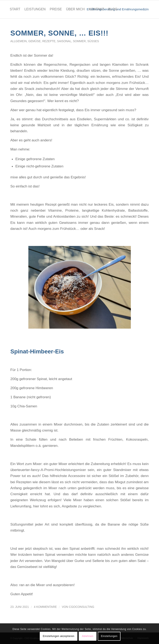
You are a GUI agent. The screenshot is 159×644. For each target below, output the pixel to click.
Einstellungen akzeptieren (59, 636)
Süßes (93, 41)
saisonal (64, 41)
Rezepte (49, 41)
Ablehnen (88, 636)
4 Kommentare (45, 607)
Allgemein (19, 41)
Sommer (79, 41)
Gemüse (35, 41)
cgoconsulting (82, 607)
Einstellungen (109, 636)
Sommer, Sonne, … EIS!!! (59, 33)
